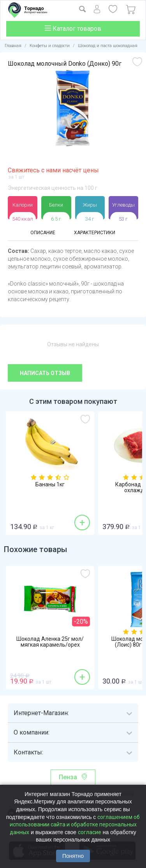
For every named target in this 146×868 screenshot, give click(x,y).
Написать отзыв (45, 373)
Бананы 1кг (50, 485)
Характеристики (95, 233)
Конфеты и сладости (50, 46)
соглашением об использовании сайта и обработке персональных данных (75, 825)
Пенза (68, 777)
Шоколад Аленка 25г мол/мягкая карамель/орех (50, 642)
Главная (13, 46)
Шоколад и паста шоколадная (108, 46)
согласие (90, 832)
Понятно (73, 856)
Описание (43, 233)
